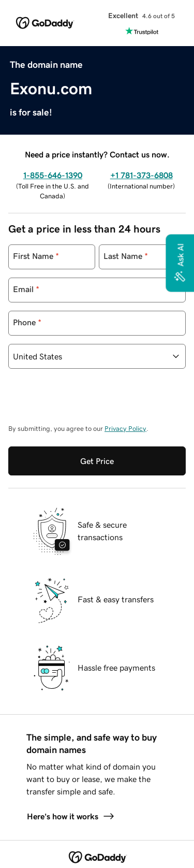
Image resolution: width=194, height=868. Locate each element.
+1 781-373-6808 (141, 175)
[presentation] (87, 401)
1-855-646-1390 (53, 175)
